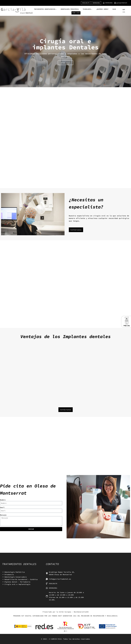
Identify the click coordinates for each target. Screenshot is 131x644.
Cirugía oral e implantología (17, 584)
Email (2, 507)
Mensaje (3, 515)
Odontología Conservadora (16, 577)
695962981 (96, 3)
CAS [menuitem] (124, 12)
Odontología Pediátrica (15, 572)
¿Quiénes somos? (102, 9)
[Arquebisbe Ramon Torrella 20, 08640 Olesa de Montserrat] (109, 575)
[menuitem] (124, 9)
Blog (114, 9)
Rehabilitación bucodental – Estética (21, 579)
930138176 (86, 3)
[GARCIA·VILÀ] (17, 11)
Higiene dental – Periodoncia (17, 582)
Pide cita (76, 13)
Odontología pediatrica (70, 9)
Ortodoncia (9, 575)
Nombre (3, 500)
